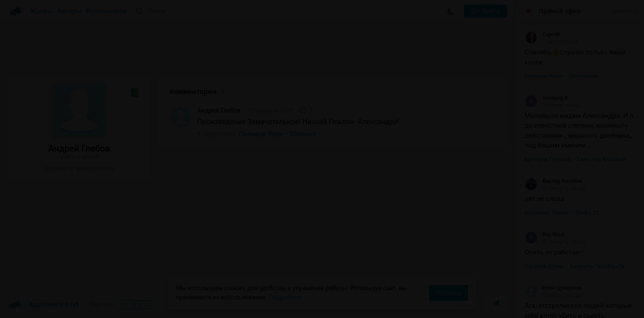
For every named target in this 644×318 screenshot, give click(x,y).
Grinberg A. (547, 98)
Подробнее (285, 297)
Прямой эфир (560, 11)
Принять (448, 293)
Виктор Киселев (554, 181)
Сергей (542, 34)
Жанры (42, 11)
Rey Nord (544, 235)
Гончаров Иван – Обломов (277, 134)
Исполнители (106, 11)
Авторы (70, 11)
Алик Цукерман (553, 288)
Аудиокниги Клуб (44, 305)
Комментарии (197, 92)
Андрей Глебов (219, 110)
